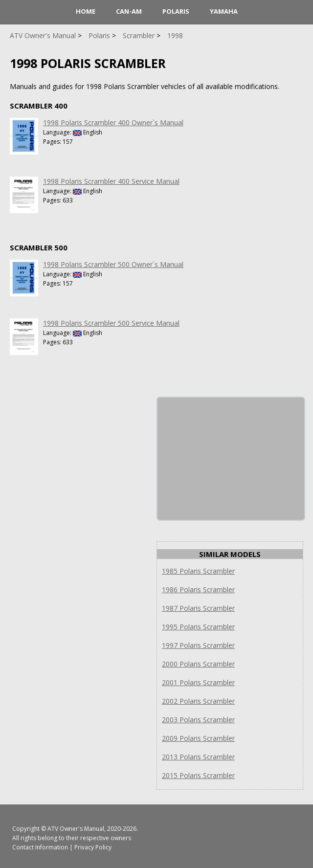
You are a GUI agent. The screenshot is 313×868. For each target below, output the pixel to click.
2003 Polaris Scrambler (198, 720)
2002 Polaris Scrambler (198, 701)
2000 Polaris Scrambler (198, 664)
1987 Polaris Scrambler (198, 608)
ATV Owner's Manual (76, 829)
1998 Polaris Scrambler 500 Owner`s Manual (113, 264)
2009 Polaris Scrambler (198, 738)
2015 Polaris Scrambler (198, 775)
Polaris (176, 11)
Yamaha (224, 11)
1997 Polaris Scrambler (198, 645)
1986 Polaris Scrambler (198, 590)
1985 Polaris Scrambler (198, 571)
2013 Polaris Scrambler (198, 757)
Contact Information (40, 847)
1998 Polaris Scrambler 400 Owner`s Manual (113, 122)
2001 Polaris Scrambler (198, 682)
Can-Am (129, 11)
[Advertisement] (231, 459)
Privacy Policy (93, 847)
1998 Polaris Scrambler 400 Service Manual (111, 181)
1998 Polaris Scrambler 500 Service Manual (111, 323)
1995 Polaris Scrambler (198, 627)
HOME (86, 11)
